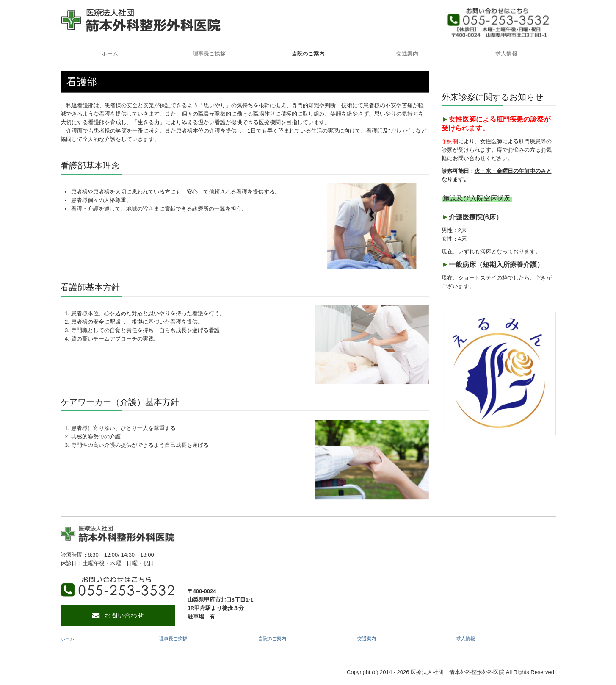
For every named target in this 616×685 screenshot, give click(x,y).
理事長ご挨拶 (209, 54)
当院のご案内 (308, 54)
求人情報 (506, 54)
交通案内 (407, 54)
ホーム (110, 54)
